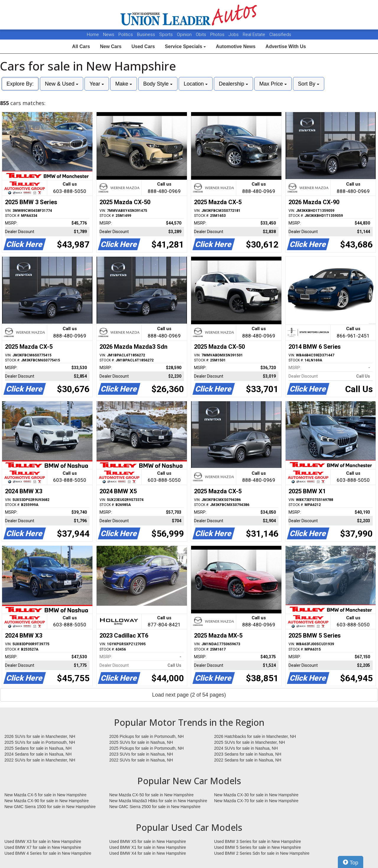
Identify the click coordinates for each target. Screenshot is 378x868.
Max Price (273, 84)
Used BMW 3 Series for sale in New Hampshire (258, 841)
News (109, 35)
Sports (167, 35)
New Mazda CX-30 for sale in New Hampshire (256, 795)
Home (93, 35)
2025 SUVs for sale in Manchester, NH (250, 742)
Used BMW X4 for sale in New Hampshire (148, 853)
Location (196, 84)
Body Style (158, 84)
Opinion (185, 35)
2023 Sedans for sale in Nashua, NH (248, 754)
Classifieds (280, 35)
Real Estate (255, 35)
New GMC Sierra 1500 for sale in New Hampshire (50, 807)
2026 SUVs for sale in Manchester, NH (40, 736)
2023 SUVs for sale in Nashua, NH (141, 754)
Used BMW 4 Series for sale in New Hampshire (48, 853)
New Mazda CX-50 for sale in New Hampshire (151, 795)
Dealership (233, 84)
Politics (126, 35)
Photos (218, 35)
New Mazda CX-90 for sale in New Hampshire (47, 801)
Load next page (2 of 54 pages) (189, 695)
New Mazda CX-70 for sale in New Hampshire (256, 801)
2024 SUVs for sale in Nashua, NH (246, 748)
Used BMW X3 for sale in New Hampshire (43, 841)
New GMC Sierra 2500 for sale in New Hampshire (155, 807)
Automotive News (236, 46)
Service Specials (185, 46)
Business (147, 35)
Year (97, 84)
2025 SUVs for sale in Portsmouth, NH (40, 742)
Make (124, 84)
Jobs (234, 35)
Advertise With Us (286, 46)
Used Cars (143, 46)
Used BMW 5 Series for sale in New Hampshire (258, 847)
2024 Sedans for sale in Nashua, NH (38, 754)
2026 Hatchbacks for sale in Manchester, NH (255, 736)
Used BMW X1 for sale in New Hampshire (148, 847)
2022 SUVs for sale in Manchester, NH (40, 760)
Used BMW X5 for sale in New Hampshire (148, 841)
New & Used (62, 84)
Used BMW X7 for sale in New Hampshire (43, 847)
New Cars (111, 46)
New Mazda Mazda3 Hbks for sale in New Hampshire (158, 801)
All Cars (81, 46)
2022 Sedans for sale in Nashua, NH (248, 760)
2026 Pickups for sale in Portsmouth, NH (146, 736)
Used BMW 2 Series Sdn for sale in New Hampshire (262, 853)
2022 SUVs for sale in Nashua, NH (141, 760)
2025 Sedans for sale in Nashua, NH (38, 748)
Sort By (309, 84)
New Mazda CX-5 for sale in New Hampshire (45, 795)
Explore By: (20, 84)
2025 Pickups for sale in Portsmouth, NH (146, 748)
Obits (202, 35)
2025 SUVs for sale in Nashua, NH (141, 742)
